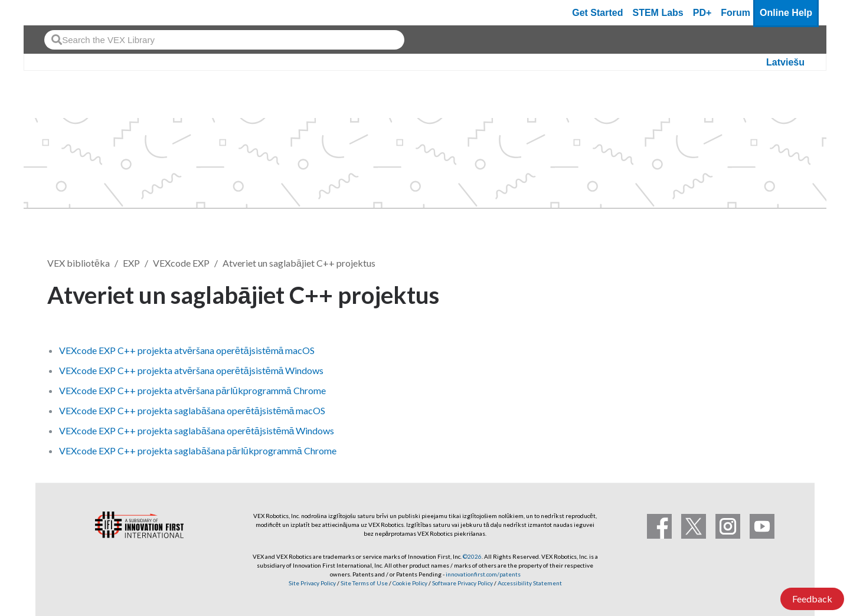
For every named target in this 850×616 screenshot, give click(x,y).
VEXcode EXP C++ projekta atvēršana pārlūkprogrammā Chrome (192, 390)
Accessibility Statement (530, 583)
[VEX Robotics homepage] (55, 13)
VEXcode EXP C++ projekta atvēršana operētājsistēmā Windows (192, 370)
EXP (131, 263)
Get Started (597, 13)
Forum (735, 13)
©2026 (472, 556)
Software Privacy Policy (462, 583)
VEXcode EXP (181, 263)
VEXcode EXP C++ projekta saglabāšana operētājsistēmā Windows (197, 430)
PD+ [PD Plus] (702, 13)
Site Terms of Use (364, 583)
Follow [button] (773, 293)
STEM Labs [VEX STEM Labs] (658, 13)
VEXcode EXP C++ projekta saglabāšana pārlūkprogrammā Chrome (198, 450)
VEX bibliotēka (79, 263)
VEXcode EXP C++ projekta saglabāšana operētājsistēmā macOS (192, 410)
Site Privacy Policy (312, 583)
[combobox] (224, 40)
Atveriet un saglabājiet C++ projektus (299, 263)
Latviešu (785, 62)
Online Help (786, 13)
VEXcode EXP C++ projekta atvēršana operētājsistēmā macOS (187, 350)
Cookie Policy (410, 583)
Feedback (812, 599)
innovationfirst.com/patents (483, 574)
